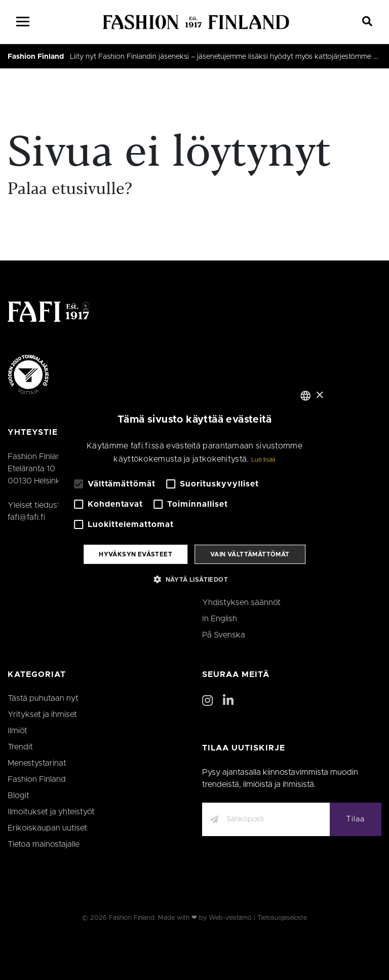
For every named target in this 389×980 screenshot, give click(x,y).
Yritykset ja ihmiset (42, 714)
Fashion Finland (36, 57)
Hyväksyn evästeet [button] (135, 554)
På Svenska (224, 635)
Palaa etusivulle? (70, 190)
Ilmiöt (17, 731)
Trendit (20, 747)
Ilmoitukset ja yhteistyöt (51, 812)
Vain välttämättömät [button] (250, 554)
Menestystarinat (37, 763)
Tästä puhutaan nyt (43, 698)
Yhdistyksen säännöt (241, 602)
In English (220, 619)
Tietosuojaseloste (282, 918)
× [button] (319, 395)
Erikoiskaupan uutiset (47, 828)
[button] (194, 579)
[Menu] (23, 22)
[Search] (367, 22)
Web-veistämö (230, 918)
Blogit (18, 796)
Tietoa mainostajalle (44, 844)
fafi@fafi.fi (26, 517)
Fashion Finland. (132, 918)
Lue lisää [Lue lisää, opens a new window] (263, 460)
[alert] (194, 490)
